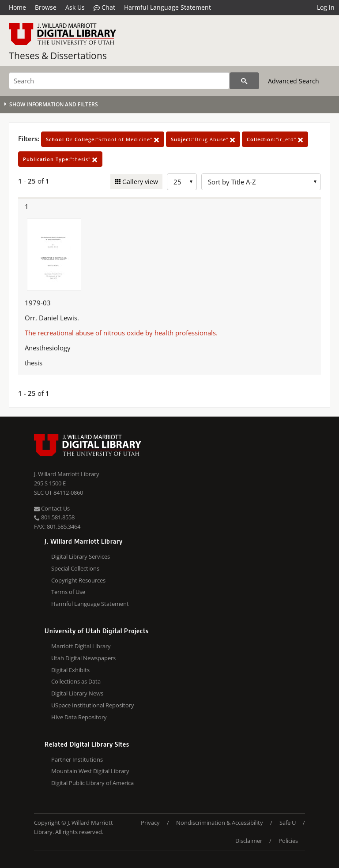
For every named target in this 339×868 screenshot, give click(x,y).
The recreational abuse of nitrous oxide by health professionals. (121, 333)
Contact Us (52, 508)
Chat (104, 8)
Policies (288, 841)
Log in (326, 7)
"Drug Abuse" (203, 139)
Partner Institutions (77, 759)
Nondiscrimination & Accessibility (220, 823)
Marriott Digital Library (81, 646)
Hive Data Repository (79, 717)
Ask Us (75, 7)
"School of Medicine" (103, 139)
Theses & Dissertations (58, 56)
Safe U (288, 823)
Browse (46, 7)
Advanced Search (294, 81)
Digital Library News (77, 693)
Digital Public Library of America (92, 783)
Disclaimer (249, 841)
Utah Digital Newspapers (83, 658)
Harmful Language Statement (168, 7)
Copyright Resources (78, 580)
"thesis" (60, 159)
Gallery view (139, 182)
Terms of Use (68, 592)
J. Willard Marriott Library (67, 474)
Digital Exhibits (70, 670)
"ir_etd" (275, 139)
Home (17, 7)
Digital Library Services (81, 556)
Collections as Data (76, 681)
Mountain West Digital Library (90, 771)
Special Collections (75, 568)
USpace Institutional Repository (93, 705)
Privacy (150, 823)
